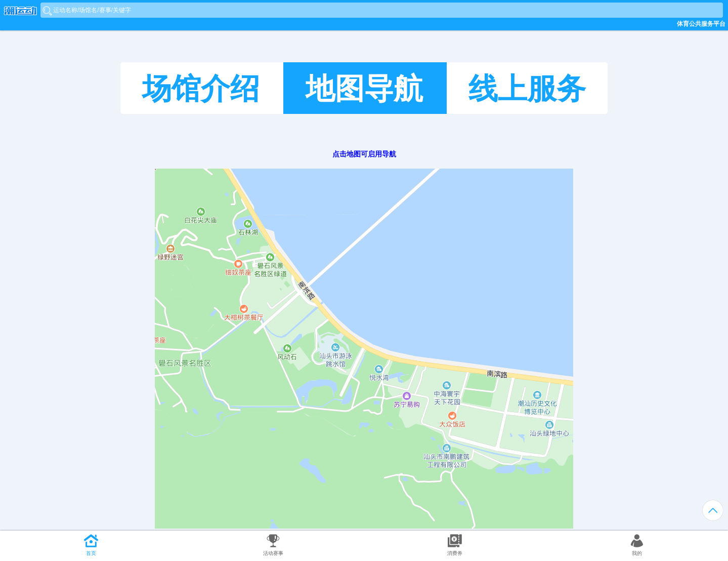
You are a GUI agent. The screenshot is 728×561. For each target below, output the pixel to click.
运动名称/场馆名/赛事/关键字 (92, 10)
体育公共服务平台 (701, 24)
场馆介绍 (201, 89)
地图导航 (364, 89)
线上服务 (527, 89)
